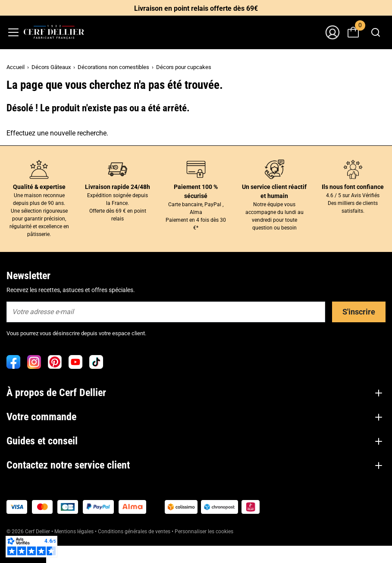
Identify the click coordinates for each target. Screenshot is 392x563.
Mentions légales (74, 532)
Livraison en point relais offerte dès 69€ (196, 8)
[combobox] (375, 32)
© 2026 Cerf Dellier (29, 532)
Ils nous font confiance (353, 187)
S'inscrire (359, 312)
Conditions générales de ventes (134, 532)
